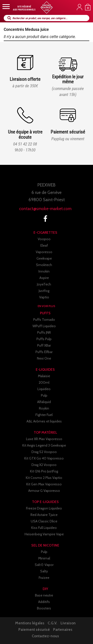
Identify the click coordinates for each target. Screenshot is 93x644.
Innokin (44, 271)
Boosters (44, 608)
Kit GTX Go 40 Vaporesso (44, 458)
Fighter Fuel (44, 415)
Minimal (44, 558)
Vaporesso (44, 252)
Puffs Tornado (44, 320)
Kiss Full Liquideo (44, 528)
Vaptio (44, 297)
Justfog (44, 291)
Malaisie (44, 376)
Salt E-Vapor (44, 565)
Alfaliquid (44, 402)
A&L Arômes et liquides (44, 421)
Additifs (44, 602)
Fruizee (44, 578)
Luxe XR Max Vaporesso (44, 439)
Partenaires (63, 630)
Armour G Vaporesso (44, 491)
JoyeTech (44, 284)
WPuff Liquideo (44, 326)
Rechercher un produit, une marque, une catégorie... (40, 18)
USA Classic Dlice (44, 521)
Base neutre (44, 595)
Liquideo (44, 389)
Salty (44, 571)
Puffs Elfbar (44, 352)
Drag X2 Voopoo (44, 465)
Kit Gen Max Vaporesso (44, 484)
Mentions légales (30, 623)
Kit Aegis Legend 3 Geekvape (44, 445)
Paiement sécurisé (34, 630)
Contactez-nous (45, 636)
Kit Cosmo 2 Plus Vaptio (44, 478)
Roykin (44, 408)
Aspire (44, 278)
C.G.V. (52, 623)
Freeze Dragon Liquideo (44, 508)
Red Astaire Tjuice (44, 515)
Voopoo (44, 239)
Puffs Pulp (44, 339)
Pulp (44, 395)
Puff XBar (44, 345)
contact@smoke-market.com (45, 209)
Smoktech (44, 265)
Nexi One (44, 358)
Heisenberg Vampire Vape (44, 534)
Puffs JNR (44, 332)
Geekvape (44, 258)
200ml (44, 382)
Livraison (68, 623)
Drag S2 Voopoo (44, 452)
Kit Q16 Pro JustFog (44, 471)
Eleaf (44, 245)
